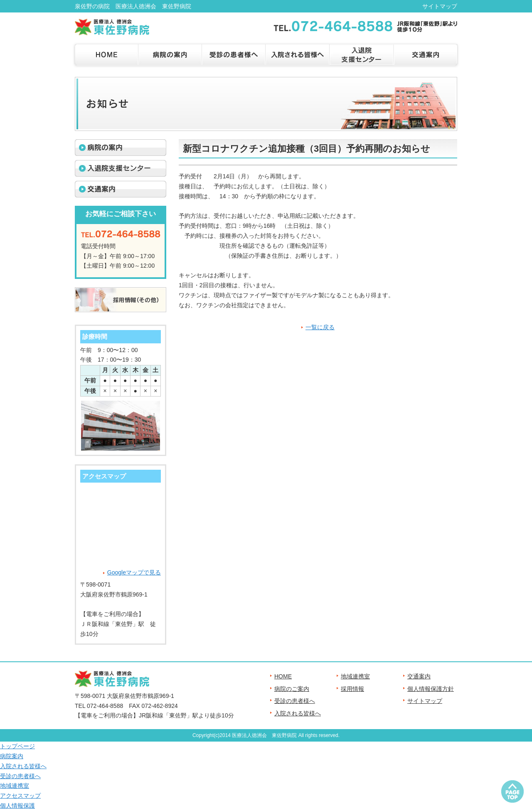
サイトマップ (440, 6)
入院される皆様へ (298, 713)
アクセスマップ (20, 796)
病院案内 (12, 756)
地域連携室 (355, 676)
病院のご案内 (292, 689)
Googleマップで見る (134, 572)
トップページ (17, 746)
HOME (283, 676)
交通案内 (419, 676)
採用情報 (352, 689)
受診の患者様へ (295, 701)
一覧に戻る (320, 327)
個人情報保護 (17, 806)
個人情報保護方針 (431, 689)
